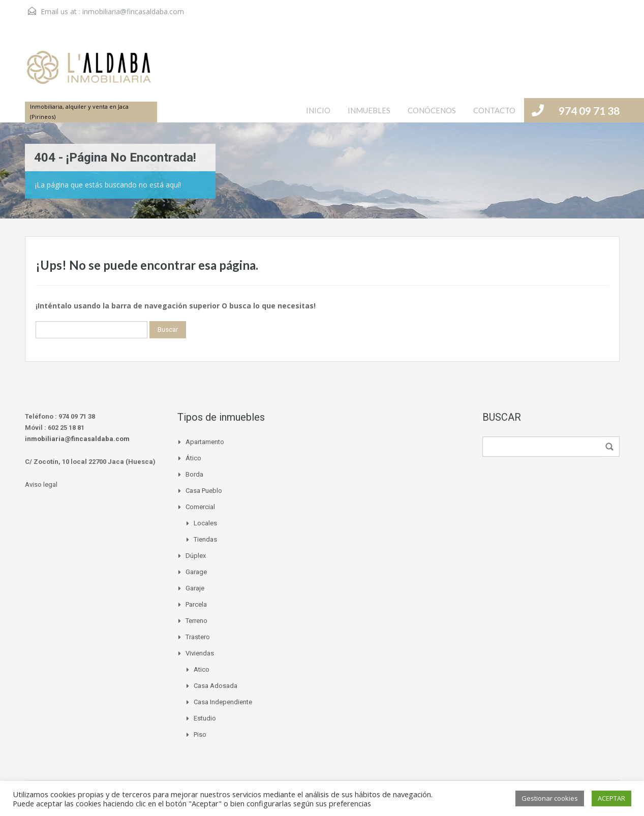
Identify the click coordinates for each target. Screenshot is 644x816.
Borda (194, 474)
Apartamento (205, 442)
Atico (202, 669)
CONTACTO (494, 110)
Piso (200, 734)
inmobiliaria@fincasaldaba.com (133, 11)
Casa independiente (223, 702)
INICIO (318, 110)
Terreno (196, 621)
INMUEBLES (369, 110)
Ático (193, 458)
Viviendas (200, 653)
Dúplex (196, 556)
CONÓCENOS (432, 110)
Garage (196, 572)
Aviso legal (41, 484)
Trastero (198, 637)
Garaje (195, 588)
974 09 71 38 (589, 111)
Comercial (200, 507)
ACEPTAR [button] (611, 798)
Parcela (196, 604)
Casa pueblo (204, 491)
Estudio (205, 718)
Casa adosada (216, 686)
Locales (205, 523)
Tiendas (205, 539)
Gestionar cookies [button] (550, 798)
